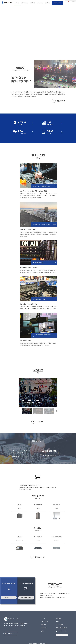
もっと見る (40, 422)
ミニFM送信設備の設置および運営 (48, 335)
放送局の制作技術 (44, 263)
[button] (21, 393)
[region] (38, 397)
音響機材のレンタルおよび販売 (47, 224)
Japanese (59, 635)
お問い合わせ (49, 456)
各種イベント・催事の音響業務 (47, 186)
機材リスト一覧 (40, 557)
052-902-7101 (50, 451)
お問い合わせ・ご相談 (26, 598)
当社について (61, 101)
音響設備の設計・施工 (45, 299)
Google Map (9, 634)
